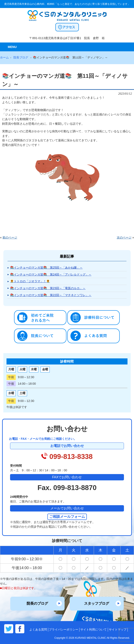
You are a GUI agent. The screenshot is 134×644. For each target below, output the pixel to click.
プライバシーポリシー (64, 630)
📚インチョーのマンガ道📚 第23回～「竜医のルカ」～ (48, 288)
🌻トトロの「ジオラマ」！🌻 (30, 281)
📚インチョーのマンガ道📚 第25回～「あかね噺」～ (46, 268)
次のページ (124, 237)
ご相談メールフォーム (67, 517)
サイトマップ (118, 630)
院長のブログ (37, 603)
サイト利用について (94, 630)
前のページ (10, 237)
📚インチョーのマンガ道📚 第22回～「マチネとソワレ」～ (51, 295)
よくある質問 (38, 630)
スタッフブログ (97, 603)
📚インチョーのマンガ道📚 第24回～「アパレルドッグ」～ (51, 274)
